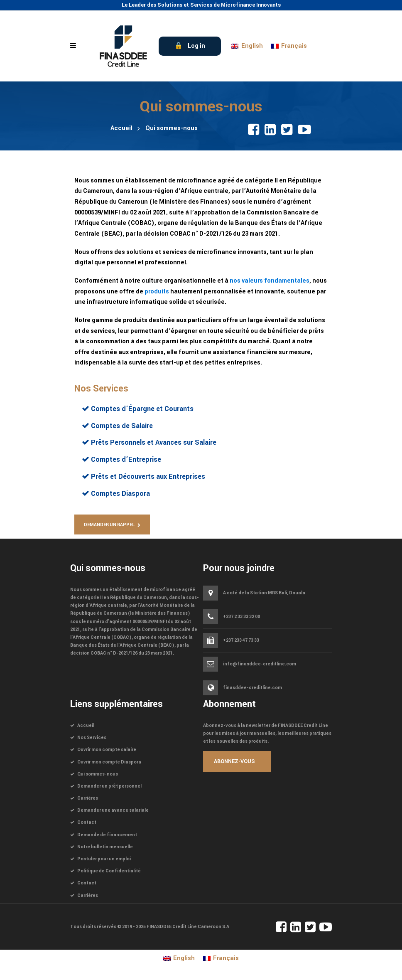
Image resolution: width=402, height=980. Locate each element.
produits (157, 292)
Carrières (88, 798)
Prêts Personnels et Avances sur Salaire (153, 442)
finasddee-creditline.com (252, 688)
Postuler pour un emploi (104, 859)
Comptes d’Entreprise (125, 459)
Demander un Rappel (109, 525)
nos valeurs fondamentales (270, 281)
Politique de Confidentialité (109, 871)
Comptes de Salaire (121, 426)
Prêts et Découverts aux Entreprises (147, 476)
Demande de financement (107, 835)
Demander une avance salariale (113, 810)
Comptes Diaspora (120, 494)
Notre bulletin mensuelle (105, 847)
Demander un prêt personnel (109, 786)
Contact (87, 822)
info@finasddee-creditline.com (260, 664)
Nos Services (101, 389)
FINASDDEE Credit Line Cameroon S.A (188, 927)
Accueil (121, 128)
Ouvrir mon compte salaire (107, 750)
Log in (196, 46)
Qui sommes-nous (98, 774)
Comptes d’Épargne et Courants (141, 409)
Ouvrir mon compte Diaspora (109, 762)
